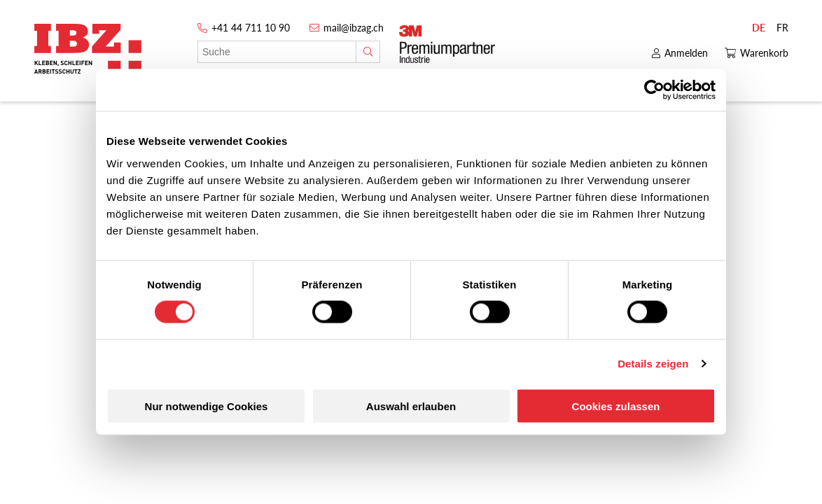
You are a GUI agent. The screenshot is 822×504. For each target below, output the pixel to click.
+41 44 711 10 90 (251, 28)
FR (782, 28)
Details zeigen (653, 364)
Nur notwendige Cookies (207, 406)
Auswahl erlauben (411, 406)
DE (759, 28)
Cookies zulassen (616, 406)
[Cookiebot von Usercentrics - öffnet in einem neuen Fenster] (654, 90)
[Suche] (368, 52)
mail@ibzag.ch (354, 28)
